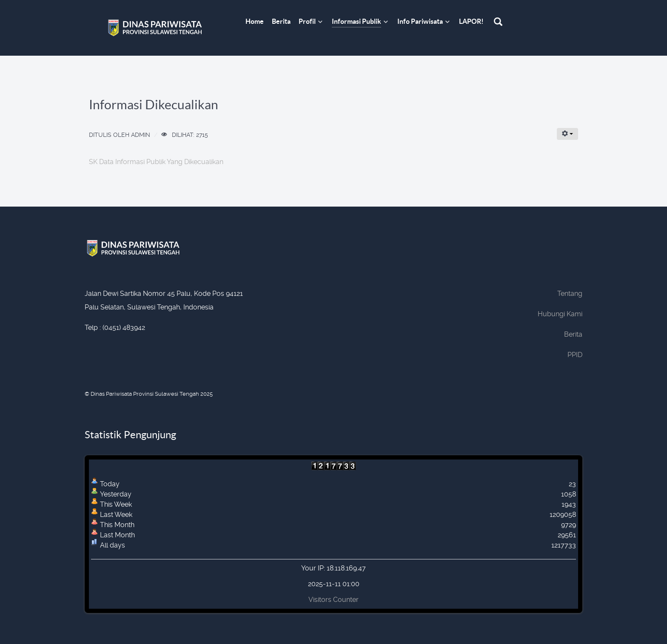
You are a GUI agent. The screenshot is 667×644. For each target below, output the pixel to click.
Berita (573, 334)
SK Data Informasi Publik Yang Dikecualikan (156, 162)
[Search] (499, 22)
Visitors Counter (333, 600)
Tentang (570, 294)
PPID (575, 355)
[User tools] (567, 134)
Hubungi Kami (560, 314)
